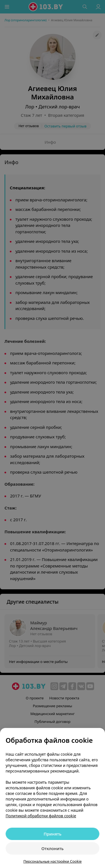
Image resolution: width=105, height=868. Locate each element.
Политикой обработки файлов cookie (41, 816)
